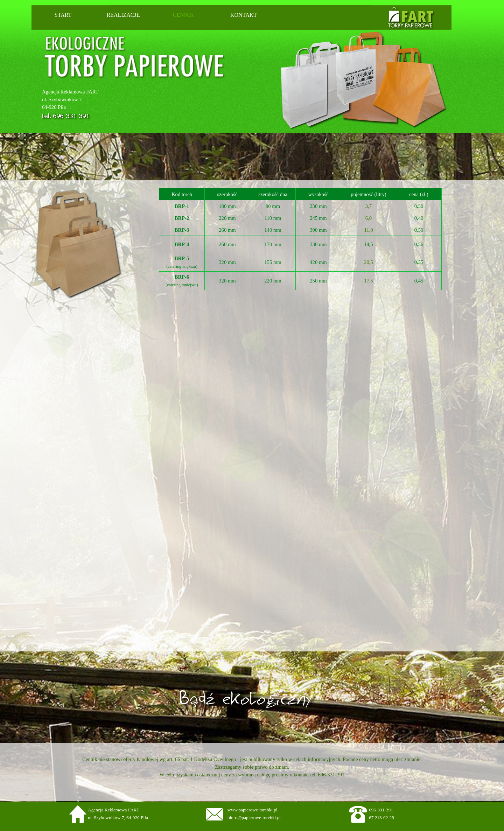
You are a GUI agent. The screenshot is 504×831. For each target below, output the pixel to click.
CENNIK (183, 15)
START (63, 15)
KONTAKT (244, 15)
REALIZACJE (123, 15)
